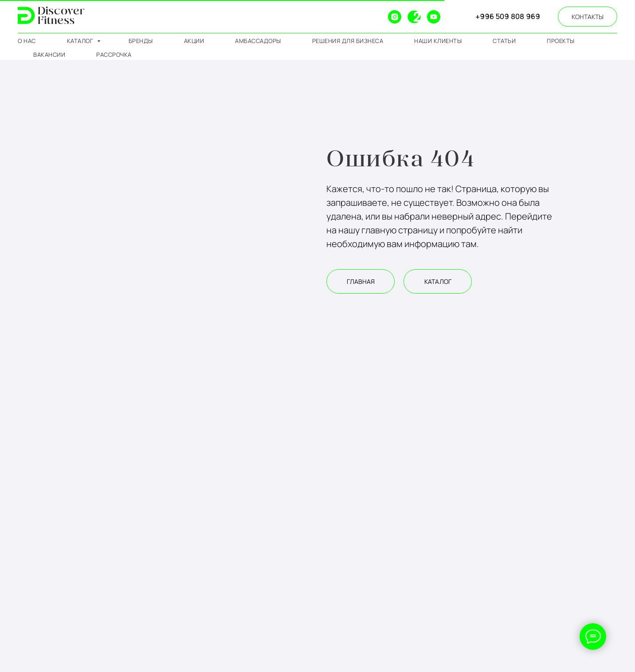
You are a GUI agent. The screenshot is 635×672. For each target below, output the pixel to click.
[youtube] (434, 17)
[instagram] (395, 17)
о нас (27, 41)
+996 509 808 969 (508, 16)
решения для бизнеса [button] (348, 41)
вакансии (49, 55)
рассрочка (114, 55)
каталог (81, 41)
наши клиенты (438, 41)
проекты (561, 41)
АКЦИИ (194, 41)
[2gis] (414, 17)
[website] (375, 17)
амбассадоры (258, 41)
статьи (504, 41)
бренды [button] (141, 41)
